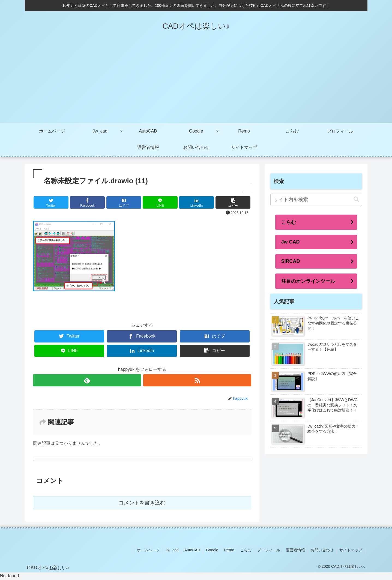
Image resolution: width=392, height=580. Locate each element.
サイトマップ (351, 550)
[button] (356, 199)
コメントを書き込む (142, 503)
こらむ (289, 222)
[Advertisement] (196, 82)
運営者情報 (295, 550)
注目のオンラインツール (308, 281)
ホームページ (148, 550)
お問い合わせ (322, 550)
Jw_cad (172, 550)
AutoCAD (192, 550)
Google (212, 550)
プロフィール (269, 550)
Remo (229, 550)
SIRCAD (291, 261)
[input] (316, 200)
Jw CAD (291, 242)
